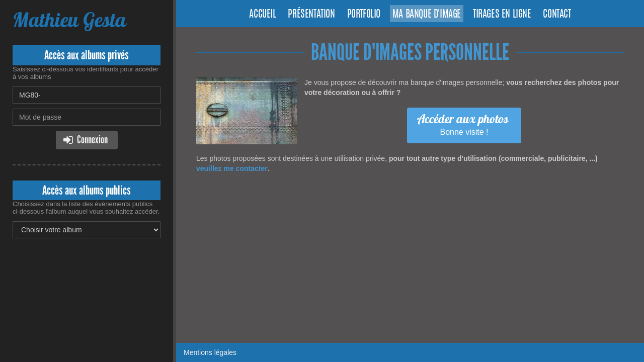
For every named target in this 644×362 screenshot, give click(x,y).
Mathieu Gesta (69, 20)
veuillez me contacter (232, 168)
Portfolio (364, 15)
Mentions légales (210, 352)
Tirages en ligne (502, 15)
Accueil (262, 15)
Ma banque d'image (427, 15)
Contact (557, 15)
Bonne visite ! (463, 124)
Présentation (311, 15)
